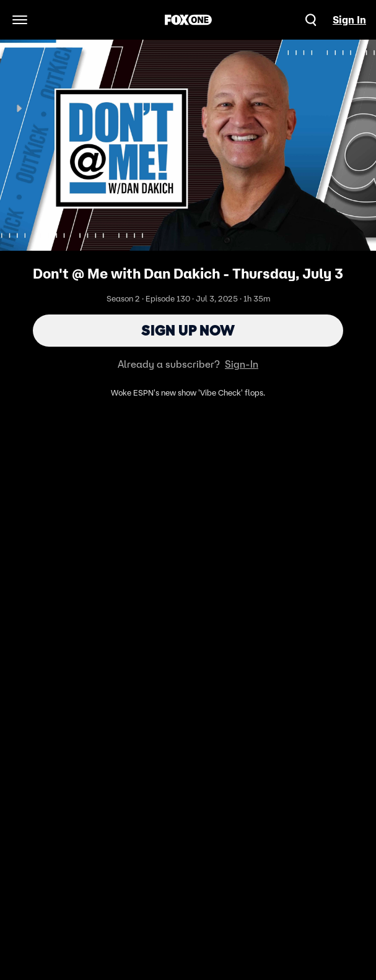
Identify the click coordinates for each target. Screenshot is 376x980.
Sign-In (242, 364)
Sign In (349, 20)
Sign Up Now (188, 330)
